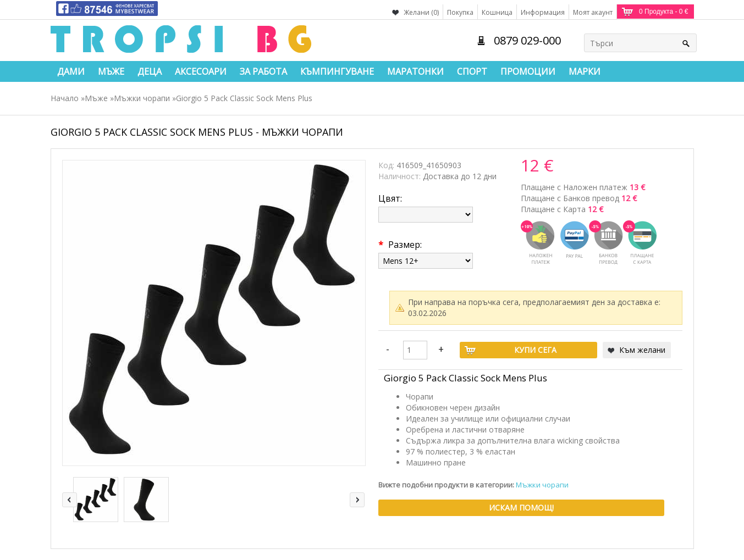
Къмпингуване (337, 71)
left (70, 500)
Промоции (528, 71)
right (357, 500)
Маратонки (415, 71)
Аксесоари (201, 71)
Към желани (642, 350)
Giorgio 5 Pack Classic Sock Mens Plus (244, 98)
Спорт (472, 71)
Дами (71, 71)
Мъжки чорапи (142, 98)
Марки (585, 71)
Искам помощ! (521, 508)
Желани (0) (421, 12)
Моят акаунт (593, 12)
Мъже (111, 71)
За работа (263, 71)
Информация (543, 12)
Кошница (497, 12)
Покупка (460, 12)
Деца (150, 71)
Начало (65, 98)
